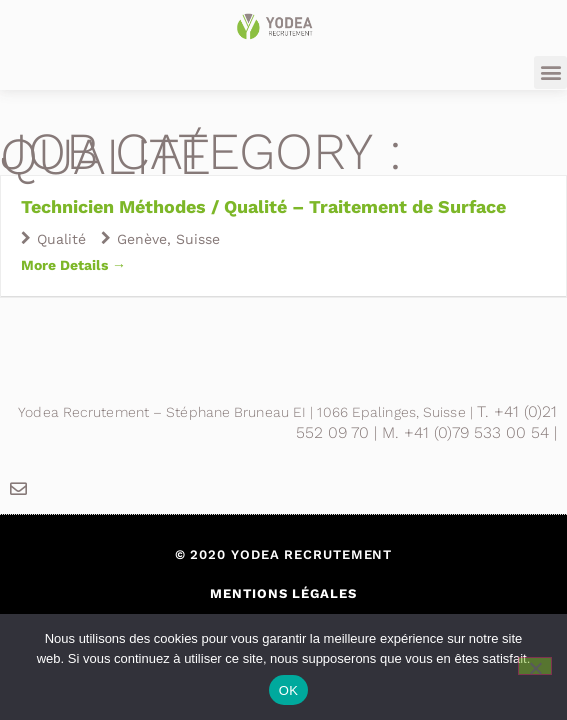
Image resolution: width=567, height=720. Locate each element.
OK (288, 690)
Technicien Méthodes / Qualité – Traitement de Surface (263, 206)
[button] (550, 72)
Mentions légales (283, 593)
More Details (73, 265)
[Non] (535, 666)
